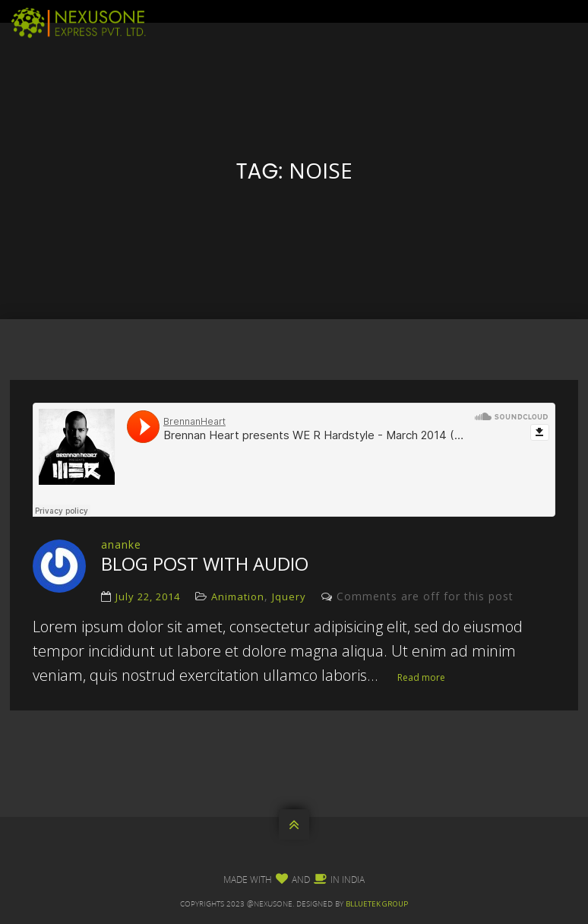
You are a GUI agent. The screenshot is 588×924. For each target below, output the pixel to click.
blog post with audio (205, 563)
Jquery (289, 596)
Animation (238, 596)
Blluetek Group (377, 904)
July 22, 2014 (148, 596)
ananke (121, 544)
